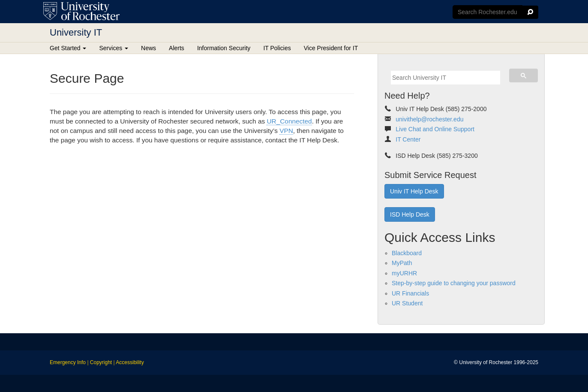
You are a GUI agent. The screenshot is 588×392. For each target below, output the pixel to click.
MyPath (402, 263)
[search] (445, 78)
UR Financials (410, 293)
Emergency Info (68, 362)
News (148, 48)
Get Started (68, 48)
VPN (286, 131)
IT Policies (277, 48)
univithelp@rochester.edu (429, 119)
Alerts (177, 48)
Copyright (101, 362)
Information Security (224, 48)
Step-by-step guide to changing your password (454, 283)
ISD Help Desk (410, 214)
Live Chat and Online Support (435, 129)
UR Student (407, 303)
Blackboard (407, 253)
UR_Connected (289, 121)
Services (114, 48)
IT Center (408, 139)
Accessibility (130, 362)
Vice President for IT (331, 48)
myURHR (404, 273)
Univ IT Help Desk (414, 191)
